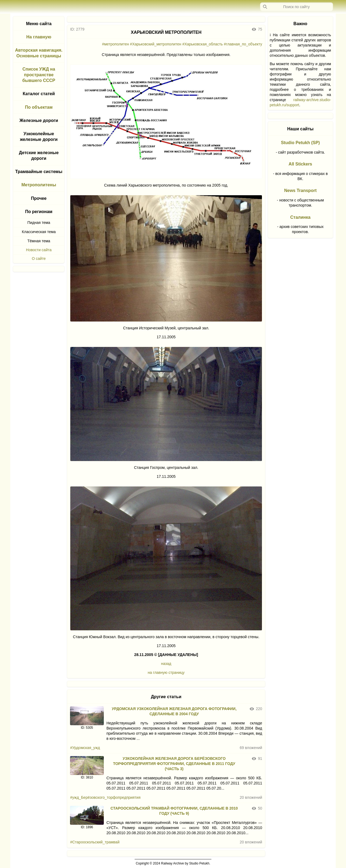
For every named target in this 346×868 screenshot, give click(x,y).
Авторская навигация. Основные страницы (39, 53)
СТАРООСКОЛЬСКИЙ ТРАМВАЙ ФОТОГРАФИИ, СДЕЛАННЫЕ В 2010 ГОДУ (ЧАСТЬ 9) (174, 811)
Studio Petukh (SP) (300, 143)
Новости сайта (39, 250)
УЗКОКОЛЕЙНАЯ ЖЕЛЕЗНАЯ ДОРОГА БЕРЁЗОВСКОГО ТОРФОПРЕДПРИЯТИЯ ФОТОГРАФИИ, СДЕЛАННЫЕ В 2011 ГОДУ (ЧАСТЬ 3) (174, 764)
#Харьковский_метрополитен (156, 44)
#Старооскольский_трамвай (95, 842)
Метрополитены (39, 185)
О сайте (39, 259)
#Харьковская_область (202, 44)
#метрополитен (115, 44)
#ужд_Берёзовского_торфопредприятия (105, 797)
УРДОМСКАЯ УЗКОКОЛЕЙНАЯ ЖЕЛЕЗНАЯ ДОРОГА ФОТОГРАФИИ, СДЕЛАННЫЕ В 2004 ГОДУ (174, 711)
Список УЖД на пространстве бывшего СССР (39, 75)
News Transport (300, 191)
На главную (39, 37)
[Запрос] (297, 7)
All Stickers (300, 164)
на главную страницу (166, 672)
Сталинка (300, 217)
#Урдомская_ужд (85, 748)
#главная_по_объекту (243, 44)
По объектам (39, 107)
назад (166, 664)
